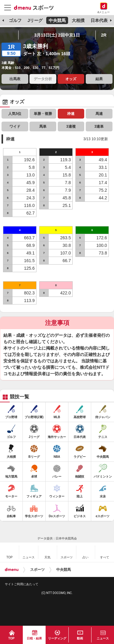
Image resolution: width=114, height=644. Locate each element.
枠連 (71, 114)
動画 (80, 638)
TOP (11, 638)
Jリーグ (35, 20)
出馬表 (15, 79)
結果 (99, 79)
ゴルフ (15, 20)
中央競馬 (57, 20)
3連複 (71, 126)
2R (104, 35)
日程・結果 (34, 638)
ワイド (15, 126)
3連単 (99, 126)
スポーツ (37, 570)
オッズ (71, 79)
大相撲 (78, 20)
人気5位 (15, 114)
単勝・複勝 (43, 114)
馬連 (99, 114)
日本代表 (99, 20)
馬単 (43, 126)
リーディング (57, 638)
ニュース (103, 638)
